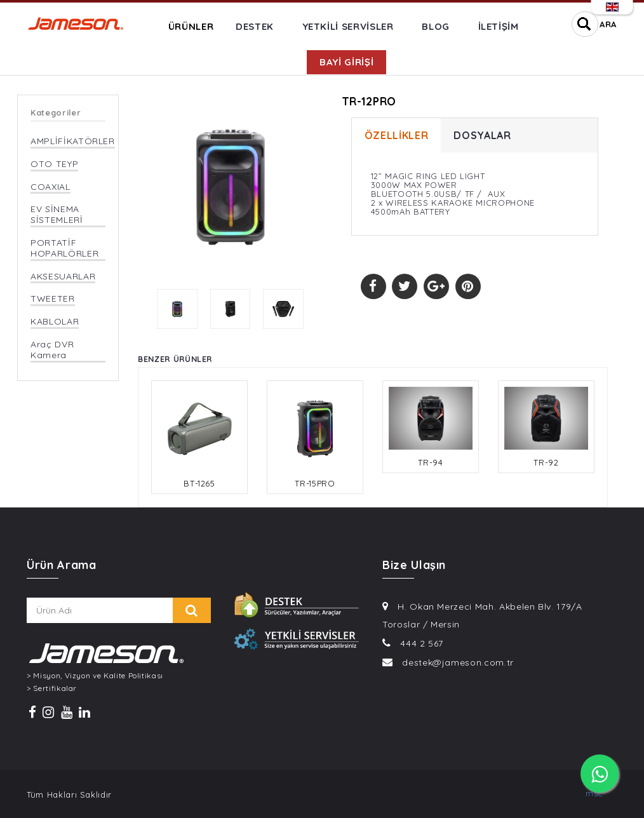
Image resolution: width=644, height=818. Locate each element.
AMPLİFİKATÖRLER (73, 141)
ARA (608, 24)
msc (594, 793)
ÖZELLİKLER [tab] (397, 135)
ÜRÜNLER (191, 26)
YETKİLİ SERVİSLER (348, 26)
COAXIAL (50, 187)
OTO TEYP (54, 164)
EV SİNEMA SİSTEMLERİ (57, 215)
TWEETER (53, 299)
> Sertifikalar (52, 688)
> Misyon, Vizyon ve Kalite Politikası (95, 676)
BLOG (436, 26)
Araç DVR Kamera (52, 350)
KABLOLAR (55, 322)
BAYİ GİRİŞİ (346, 62)
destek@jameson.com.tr (458, 662)
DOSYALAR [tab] (482, 135)
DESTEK (255, 26)
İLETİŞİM (499, 26)
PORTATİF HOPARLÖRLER (64, 248)
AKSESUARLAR (63, 277)
